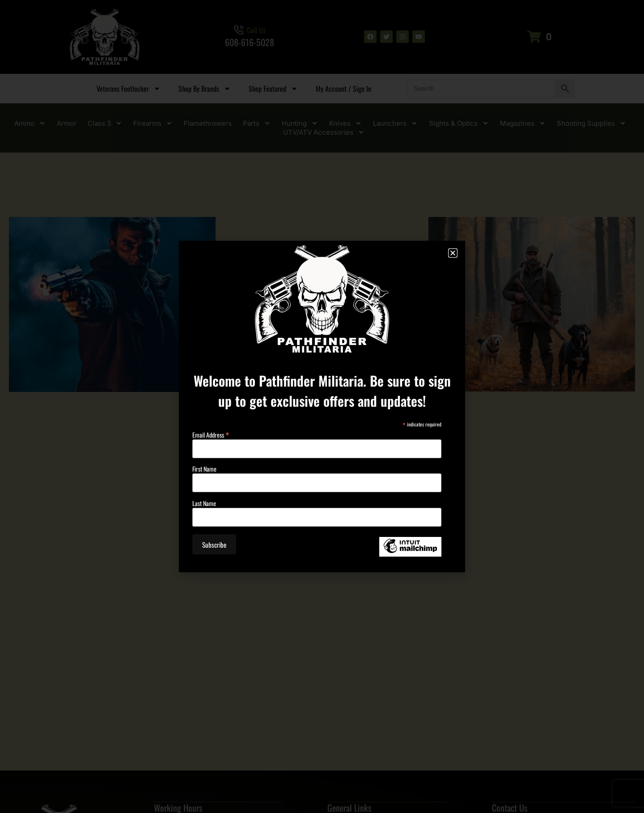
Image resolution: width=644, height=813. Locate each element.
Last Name (204, 503)
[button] (453, 253)
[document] (322, 406)
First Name (204, 469)
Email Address (211, 433)
